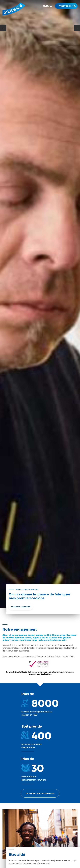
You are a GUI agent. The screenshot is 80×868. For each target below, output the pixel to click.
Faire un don (65, 6)
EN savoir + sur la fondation (40, 793)
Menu (46, 6)
